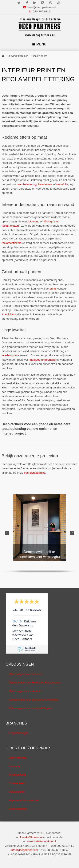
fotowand (33, 221)
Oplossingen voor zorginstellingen (30, 708)
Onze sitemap (18, 758)
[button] (7, 533)
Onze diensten (18, 809)
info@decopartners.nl (42, 7)
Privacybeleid (17, 775)
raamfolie (62, 184)
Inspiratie (15, 766)
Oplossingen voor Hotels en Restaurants (35, 683)
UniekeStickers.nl (31, 837)
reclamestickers (12, 243)
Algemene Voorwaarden (24, 800)
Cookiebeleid (17, 783)
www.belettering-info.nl (42, 841)
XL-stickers (9, 314)
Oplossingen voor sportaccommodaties (34, 700)
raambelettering (27, 184)
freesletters (45, 184)
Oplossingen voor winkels (25, 691)
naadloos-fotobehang (42, 360)
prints (53, 289)
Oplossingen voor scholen (25, 674)
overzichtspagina (35, 473)
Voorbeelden (17, 792)
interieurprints (10, 355)
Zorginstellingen (19, 733)
